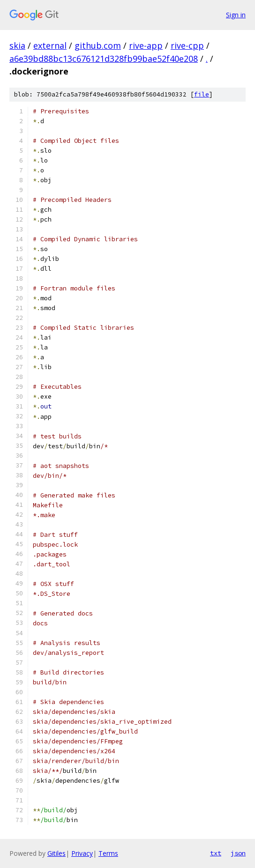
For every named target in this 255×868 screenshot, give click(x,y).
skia (17, 45)
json (238, 853)
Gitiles (56, 853)
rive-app (146, 45)
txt (216, 853)
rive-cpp (187, 45)
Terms (108, 853)
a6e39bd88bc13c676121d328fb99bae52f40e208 (104, 59)
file (202, 94)
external (50, 45)
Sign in (236, 15)
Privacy (82, 853)
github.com (98, 45)
